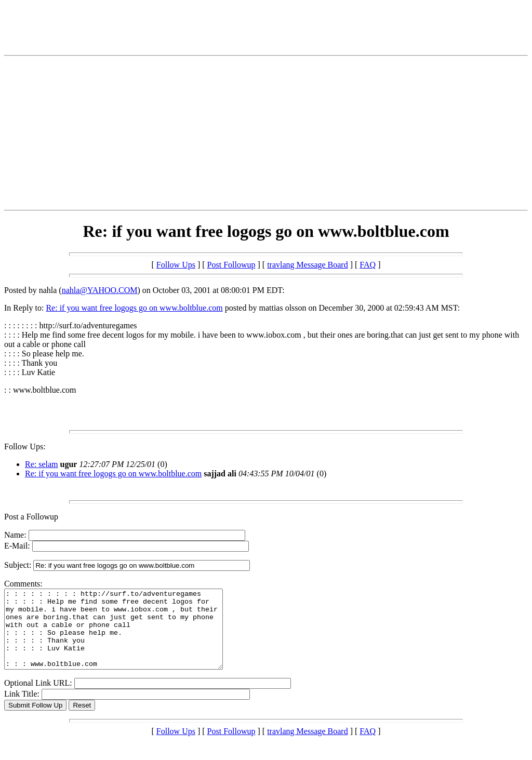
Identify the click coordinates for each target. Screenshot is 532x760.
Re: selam (42, 464)
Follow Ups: (25, 446)
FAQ (368, 265)
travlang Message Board (308, 265)
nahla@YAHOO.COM (100, 290)
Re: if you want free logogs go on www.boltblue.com (134, 308)
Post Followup (231, 265)
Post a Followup (31, 517)
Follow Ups (176, 265)
